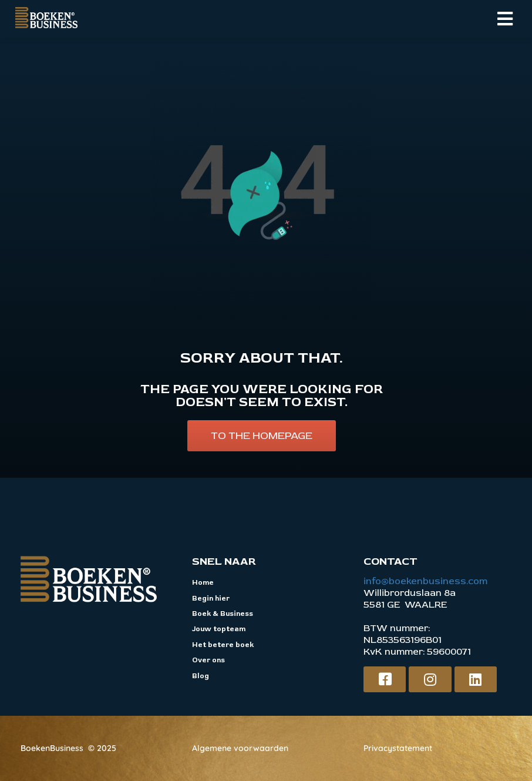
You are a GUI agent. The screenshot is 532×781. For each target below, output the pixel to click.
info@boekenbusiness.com (425, 581)
